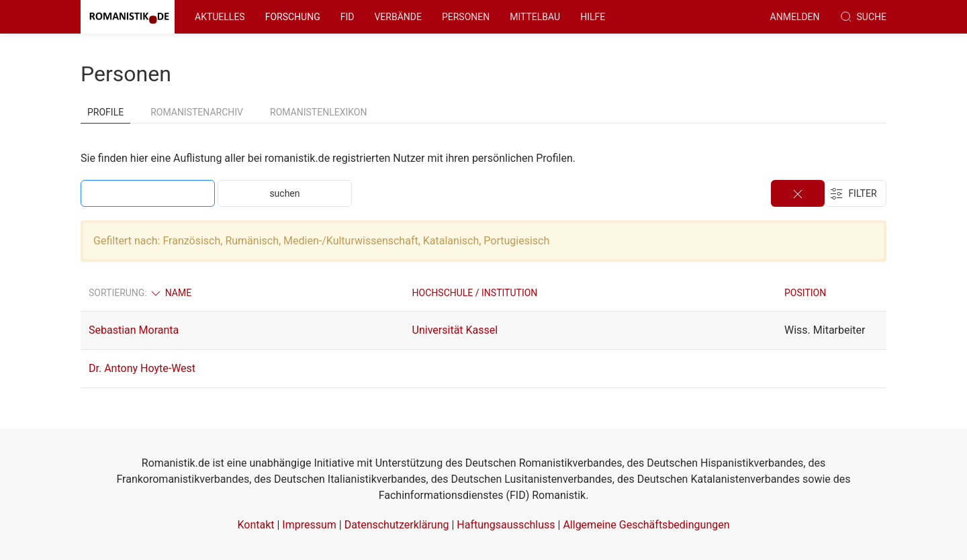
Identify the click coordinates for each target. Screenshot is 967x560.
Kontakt (256, 525)
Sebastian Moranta (134, 330)
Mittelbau (535, 17)
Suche (863, 17)
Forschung (293, 17)
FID (348, 17)
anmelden (795, 17)
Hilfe (593, 17)
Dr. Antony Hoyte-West (142, 368)
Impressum (309, 525)
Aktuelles (220, 17)
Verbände (398, 17)
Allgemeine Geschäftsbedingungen (646, 525)
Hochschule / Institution (475, 293)
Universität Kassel (455, 330)
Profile (105, 112)
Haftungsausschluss (506, 525)
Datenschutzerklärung (397, 525)
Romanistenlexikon (318, 112)
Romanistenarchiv (197, 112)
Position (805, 293)
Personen (466, 17)
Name (170, 293)
